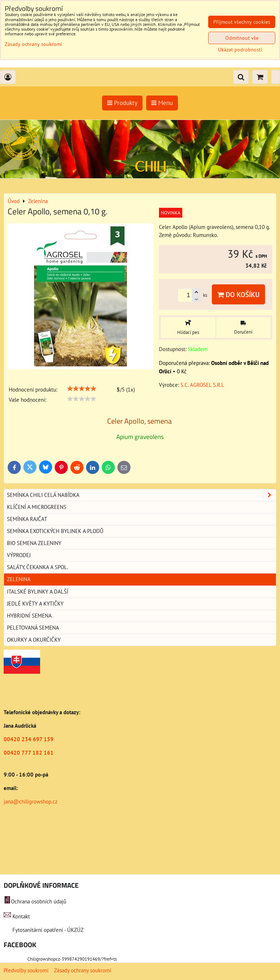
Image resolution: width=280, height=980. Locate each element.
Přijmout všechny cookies (242, 22)
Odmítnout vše (242, 38)
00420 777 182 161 (29, 753)
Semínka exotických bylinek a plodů (55, 531)
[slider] (82, 389)
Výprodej (19, 555)
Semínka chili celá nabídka (141, 495)
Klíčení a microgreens (37, 507)
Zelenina (19, 579)
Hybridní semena (29, 616)
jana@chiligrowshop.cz (31, 802)
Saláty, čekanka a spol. (38, 567)
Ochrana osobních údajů (39, 901)
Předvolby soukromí (26, 970)
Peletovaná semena (33, 628)
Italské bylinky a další (38, 592)
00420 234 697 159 (29, 739)
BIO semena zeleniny (34, 543)
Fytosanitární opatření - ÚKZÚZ (47, 930)
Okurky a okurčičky (34, 640)
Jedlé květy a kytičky (35, 604)
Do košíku (238, 294)
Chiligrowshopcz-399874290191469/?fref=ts (72, 959)
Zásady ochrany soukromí (83, 970)
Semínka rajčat (27, 519)
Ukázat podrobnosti (240, 50)
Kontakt (21, 916)
